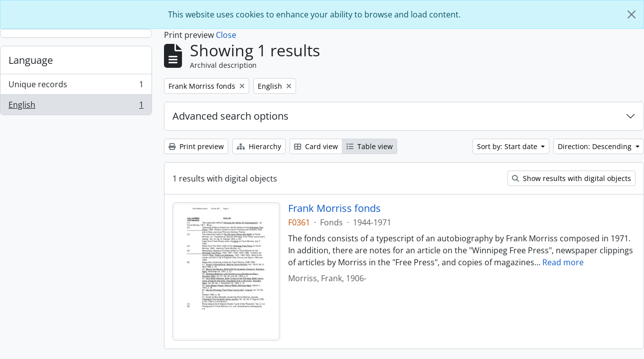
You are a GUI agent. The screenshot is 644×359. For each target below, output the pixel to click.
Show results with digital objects (571, 178)
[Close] (632, 14)
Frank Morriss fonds (334, 208)
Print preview (196, 146)
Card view (316, 146)
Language (31, 60)
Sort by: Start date (508, 146)
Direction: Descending (596, 146)
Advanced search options (231, 116)
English (76, 107)
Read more (563, 262)
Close (226, 35)
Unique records (76, 87)
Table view (370, 146)
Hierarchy (259, 146)
